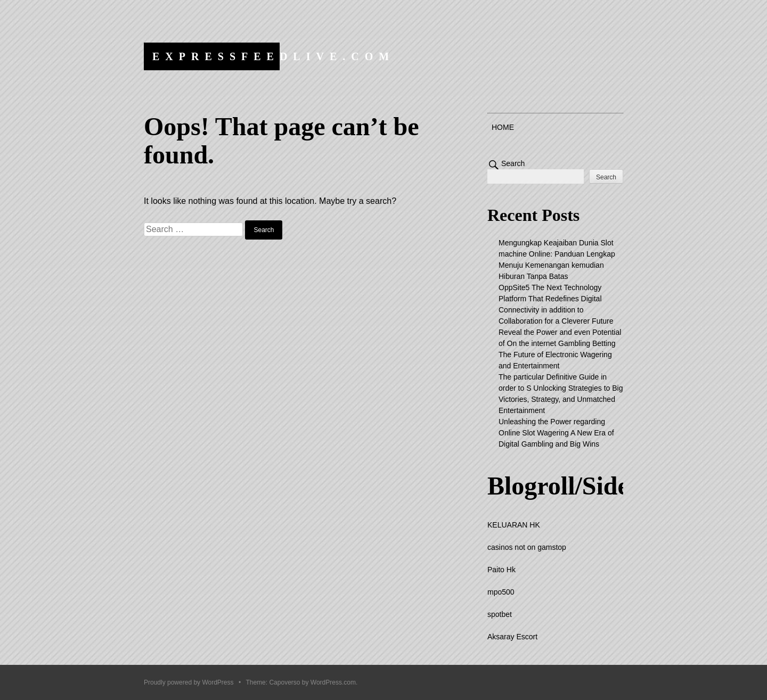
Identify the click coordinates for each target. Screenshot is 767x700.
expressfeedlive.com (274, 56)
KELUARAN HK (514, 525)
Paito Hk (501, 570)
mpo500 (501, 592)
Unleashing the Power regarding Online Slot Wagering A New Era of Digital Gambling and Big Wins (556, 433)
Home (503, 127)
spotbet (500, 614)
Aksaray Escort (512, 637)
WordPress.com (333, 682)
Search (513, 163)
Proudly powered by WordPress (189, 682)
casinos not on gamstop (527, 547)
